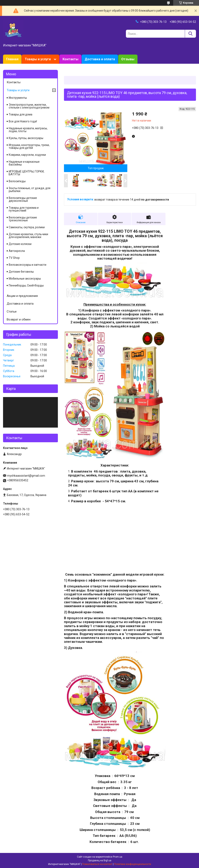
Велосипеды (17, 181)
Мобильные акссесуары (25, 279)
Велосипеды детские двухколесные (23, 199)
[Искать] (190, 34)
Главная (12, 59)
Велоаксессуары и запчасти (28, 265)
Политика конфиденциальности (133, 864)
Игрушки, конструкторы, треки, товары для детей (29, 146)
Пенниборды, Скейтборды (26, 285)
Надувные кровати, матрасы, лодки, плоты (28, 130)
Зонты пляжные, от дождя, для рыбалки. (30, 190)
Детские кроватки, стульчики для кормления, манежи (28, 236)
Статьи (12, 312)
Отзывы (128, 59)
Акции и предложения (22, 296)
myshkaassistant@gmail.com (26, 476)
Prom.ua (118, 857)
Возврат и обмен (19, 319)
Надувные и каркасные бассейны (24, 163)
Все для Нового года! (23, 121)
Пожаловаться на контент (97, 864)
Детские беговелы (21, 272)
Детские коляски (20, 244)
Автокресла (17, 251)
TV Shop (14, 258)
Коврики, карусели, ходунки (27, 155)
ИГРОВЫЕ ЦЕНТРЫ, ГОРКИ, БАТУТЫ (26, 173)
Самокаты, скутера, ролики (27, 227)
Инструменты (18, 98)
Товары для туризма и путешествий (24, 209)
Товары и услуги (38, 59)
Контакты (70, 59)
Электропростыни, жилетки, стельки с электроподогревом (29, 106)
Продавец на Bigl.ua (100, 860)
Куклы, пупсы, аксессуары (26, 138)
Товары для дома (21, 114)
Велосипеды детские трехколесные (23, 219)
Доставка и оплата (100, 59)
